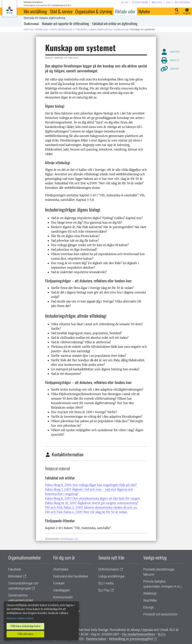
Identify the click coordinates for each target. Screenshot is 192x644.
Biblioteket (15, 576)
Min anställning (35, 11)
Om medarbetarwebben (138, 634)
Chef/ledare (61, 569)
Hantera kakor (96, 639)
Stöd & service (61, 11)
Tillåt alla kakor (25, 634)
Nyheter (144, 11)
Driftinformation (109, 569)
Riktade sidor (125, 11)
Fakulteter (15, 569)
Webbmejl (150, 593)
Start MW (28, 29)
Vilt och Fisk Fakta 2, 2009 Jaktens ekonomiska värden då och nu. (91, 507)
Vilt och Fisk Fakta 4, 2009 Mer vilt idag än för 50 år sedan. (87, 512)
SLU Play (104, 590)
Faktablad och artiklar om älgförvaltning (115, 23)
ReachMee (150, 600)
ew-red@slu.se (69, 539)
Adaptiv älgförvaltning (100, 29)
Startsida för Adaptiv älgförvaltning (44, 18)
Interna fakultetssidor (61, 29)
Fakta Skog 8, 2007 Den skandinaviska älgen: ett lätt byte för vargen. (93, 498)
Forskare (59, 583)
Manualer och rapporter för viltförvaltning (66, 23)
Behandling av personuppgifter (131, 639)
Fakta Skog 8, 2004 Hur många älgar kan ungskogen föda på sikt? (91, 485)
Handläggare (61, 590)
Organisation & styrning (94, 11)
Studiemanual (31, 23)
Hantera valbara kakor (20, 618)
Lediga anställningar (111, 576)
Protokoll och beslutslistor (160, 614)
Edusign (149, 607)
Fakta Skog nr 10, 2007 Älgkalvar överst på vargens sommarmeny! (92, 503)
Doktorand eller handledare (71, 576)
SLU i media (106, 583)
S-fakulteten (81, 29)
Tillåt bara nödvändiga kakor (25, 626)
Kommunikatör (63, 597)
